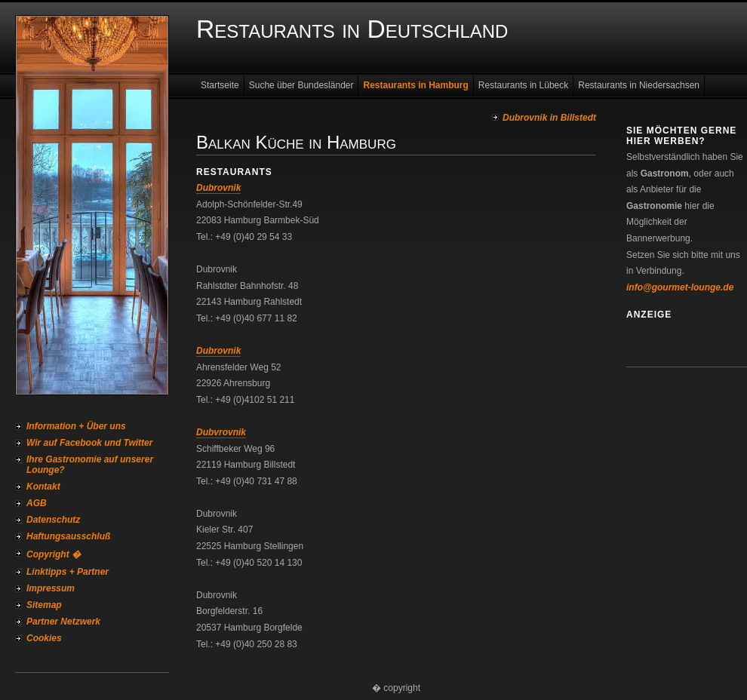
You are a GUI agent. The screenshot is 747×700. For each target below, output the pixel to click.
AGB (37, 503)
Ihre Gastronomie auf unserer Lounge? (90, 465)
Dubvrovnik (221, 432)
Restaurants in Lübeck (523, 85)
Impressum (51, 588)
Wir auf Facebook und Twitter (89, 443)
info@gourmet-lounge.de (680, 287)
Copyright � (54, 554)
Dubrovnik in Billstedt (549, 118)
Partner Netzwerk (63, 622)
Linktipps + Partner (68, 572)
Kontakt (43, 487)
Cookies (44, 638)
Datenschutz (53, 520)
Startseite (220, 85)
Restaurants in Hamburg (415, 85)
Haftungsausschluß (68, 536)
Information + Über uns (76, 426)
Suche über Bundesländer (301, 85)
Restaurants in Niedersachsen (639, 85)
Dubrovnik (218, 188)
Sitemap (44, 605)
